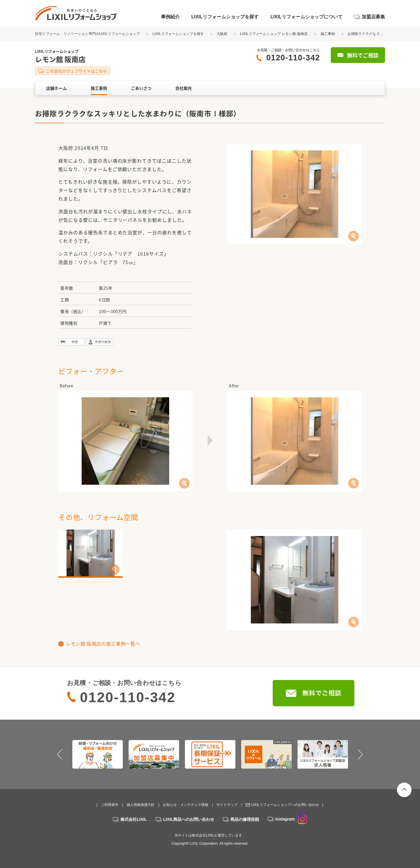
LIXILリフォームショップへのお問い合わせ (285, 805)
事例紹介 (170, 17)
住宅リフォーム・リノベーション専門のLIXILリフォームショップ (88, 34)
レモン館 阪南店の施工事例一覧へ (103, 644)
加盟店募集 (373, 17)
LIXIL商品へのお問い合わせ (189, 819)
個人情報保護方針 (141, 805)
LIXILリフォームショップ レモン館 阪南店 (274, 34)
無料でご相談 (363, 55)
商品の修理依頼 (245, 819)
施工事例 (328, 34)
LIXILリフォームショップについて (306, 17)
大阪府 (222, 34)
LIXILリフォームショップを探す (225, 17)
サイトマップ (227, 805)
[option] (98, 754)
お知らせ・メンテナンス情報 (185, 805)
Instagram (291, 819)
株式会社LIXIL (134, 819)
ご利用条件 (110, 805)
